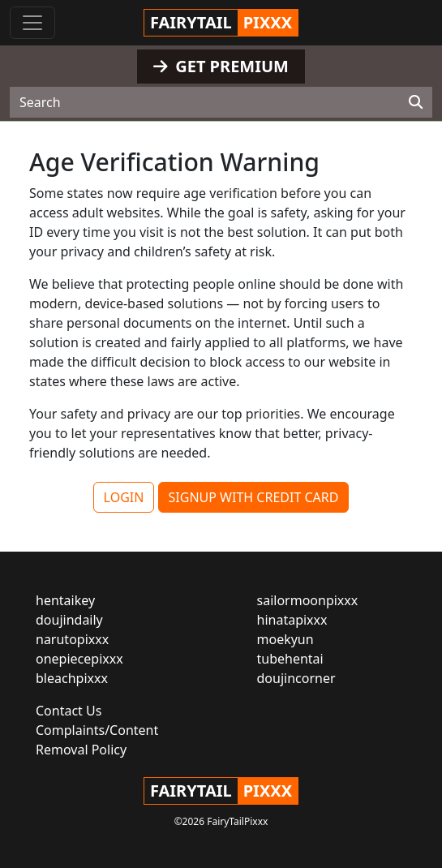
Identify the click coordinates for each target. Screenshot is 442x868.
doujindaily (69, 620)
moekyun (285, 639)
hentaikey (65, 600)
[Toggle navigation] (32, 23)
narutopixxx (72, 639)
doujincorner (296, 678)
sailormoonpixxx (308, 600)
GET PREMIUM (221, 66)
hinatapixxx (292, 620)
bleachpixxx (72, 678)
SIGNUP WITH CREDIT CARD (254, 497)
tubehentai (290, 659)
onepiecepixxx (79, 659)
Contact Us (69, 711)
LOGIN (124, 497)
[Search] (416, 102)
